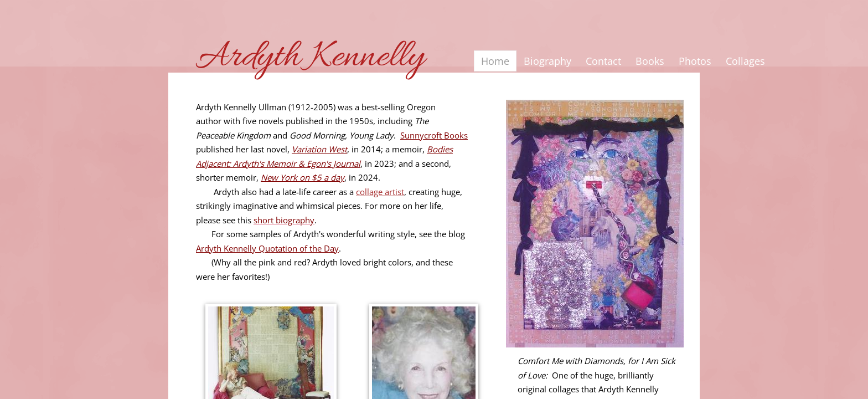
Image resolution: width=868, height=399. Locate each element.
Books (650, 61)
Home (495, 61)
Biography (547, 61)
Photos (695, 61)
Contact (603, 61)
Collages (745, 61)
